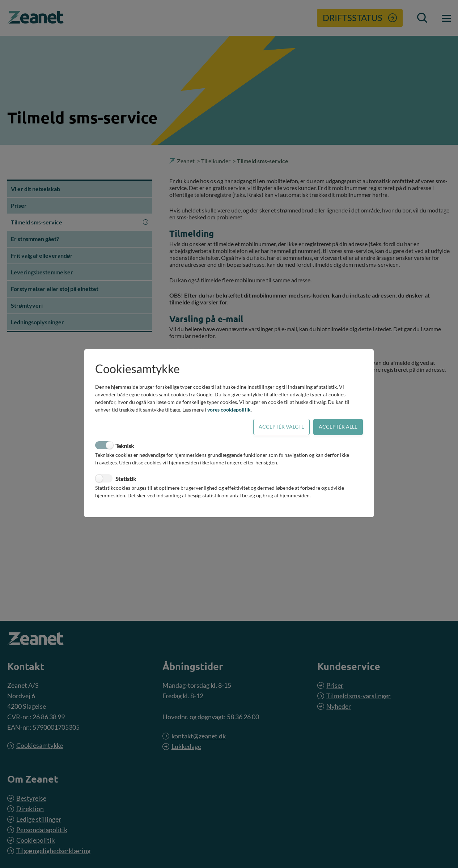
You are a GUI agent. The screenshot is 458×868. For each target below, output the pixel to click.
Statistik (126, 479)
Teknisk (125, 446)
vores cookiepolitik (229, 410)
